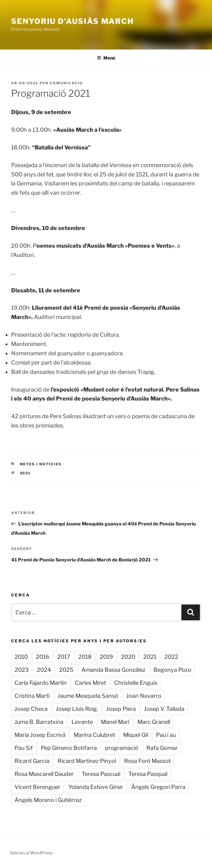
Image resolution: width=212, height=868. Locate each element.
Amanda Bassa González (113, 670)
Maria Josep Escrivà (40, 735)
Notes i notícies (41, 464)
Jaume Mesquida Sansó (88, 696)
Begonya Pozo (172, 670)
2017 (64, 657)
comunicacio (66, 83)
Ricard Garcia (32, 761)
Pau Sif (24, 748)
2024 (44, 670)
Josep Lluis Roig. (77, 709)
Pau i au (166, 735)
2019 (106, 657)
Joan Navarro (144, 696)
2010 (21, 657)
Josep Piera (121, 709)
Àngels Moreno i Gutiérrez (48, 800)
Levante (82, 722)
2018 (85, 657)
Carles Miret (91, 683)
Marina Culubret (94, 735)
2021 (25, 473)
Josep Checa (31, 709)
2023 (22, 670)
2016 (43, 657)
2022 (171, 657)
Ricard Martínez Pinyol (87, 761)
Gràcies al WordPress (31, 853)
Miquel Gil (136, 735)
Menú (106, 58)
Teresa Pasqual (148, 774)
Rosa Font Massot (147, 761)
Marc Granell (154, 722)
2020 (128, 657)
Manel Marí (115, 722)
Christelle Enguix (136, 683)
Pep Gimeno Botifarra (69, 748)
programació (122, 748)
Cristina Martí (32, 696)
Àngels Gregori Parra (158, 787)
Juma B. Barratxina (39, 722)
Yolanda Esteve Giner (96, 787)
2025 (66, 670)
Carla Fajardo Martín (41, 683)
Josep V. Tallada (164, 709)
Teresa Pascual (101, 774)
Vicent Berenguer (37, 787)
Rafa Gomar (162, 748)
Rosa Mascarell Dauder (44, 774)
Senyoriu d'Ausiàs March (72, 21)
